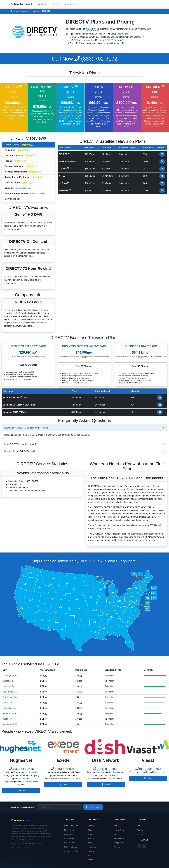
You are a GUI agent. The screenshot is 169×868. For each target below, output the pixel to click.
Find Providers (93, 807)
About (139, 826)
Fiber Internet (69, 830)
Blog (115, 826)
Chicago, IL (8, 681)
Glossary (117, 834)
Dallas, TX (8, 703)
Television (26, 199)
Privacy (13, 848)
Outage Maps (119, 843)
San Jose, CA (9, 708)
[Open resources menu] (71, 4)
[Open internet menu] (42, 4)
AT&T (90, 834)
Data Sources (119, 838)
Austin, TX (8, 719)
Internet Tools (119, 830)
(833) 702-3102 (84, 59)
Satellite (25, 782)
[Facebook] (139, 846)
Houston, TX (9, 686)
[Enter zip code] (60, 807)
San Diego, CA (10, 697)
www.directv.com (23, 188)
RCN (90, 855)
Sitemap (117, 847)
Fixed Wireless (70, 843)
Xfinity (90, 830)
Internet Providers (71, 826)
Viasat (90, 843)
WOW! (90, 860)
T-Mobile (91, 851)
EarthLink (91, 826)
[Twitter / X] (144, 846)
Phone (35, 782)
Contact (140, 834)
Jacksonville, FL (10, 713)
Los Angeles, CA (10, 675)
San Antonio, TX (10, 692)
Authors (140, 830)
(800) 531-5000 (38, 193)
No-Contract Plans (71, 851)
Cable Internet (70, 834)
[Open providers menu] (56, 4)
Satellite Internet (70, 847)
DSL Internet (69, 838)
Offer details (123, 34)
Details (21, 790)
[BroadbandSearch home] (22, 4)
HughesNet (92, 847)
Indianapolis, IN (10, 724)
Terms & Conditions (24, 848)
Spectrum (91, 838)
